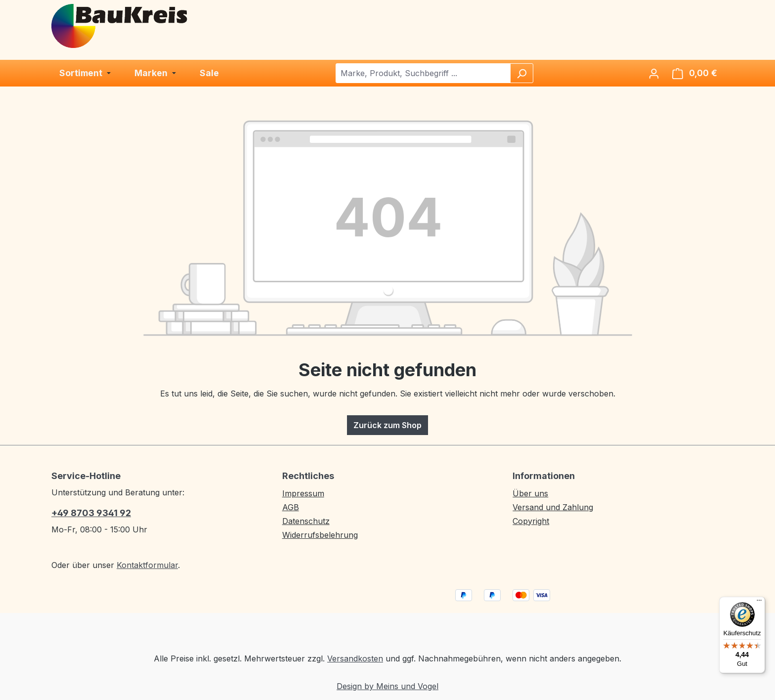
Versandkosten (355, 658)
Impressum (303, 493)
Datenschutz (306, 521)
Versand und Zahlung (553, 507)
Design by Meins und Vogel (387, 686)
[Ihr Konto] (654, 73)
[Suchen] (521, 73)
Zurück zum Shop (387, 425)
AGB (291, 507)
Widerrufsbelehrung (320, 535)
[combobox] (423, 73)
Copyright (531, 521)
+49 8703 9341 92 (91, 513)
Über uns (530, 493)
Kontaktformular (147, 565)
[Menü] (759, 603)
